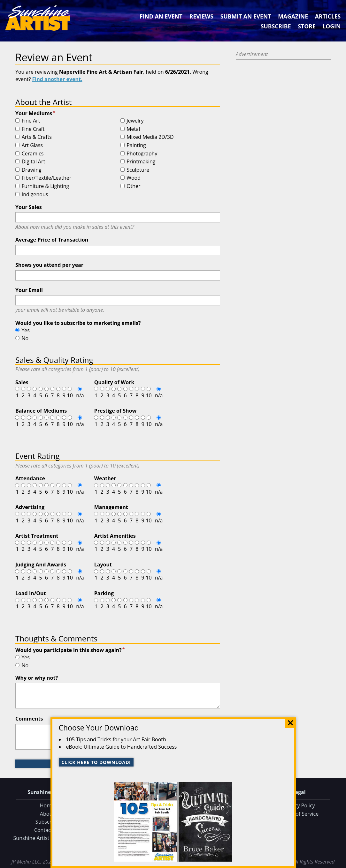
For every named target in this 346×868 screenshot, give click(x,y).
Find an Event (161, 16)
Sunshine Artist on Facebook (47, 838)
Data (338, 862)
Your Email (29, 290)
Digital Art (34, 162)
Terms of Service (299, 814)
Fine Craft (33, 129)
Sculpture (138, 170)
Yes (26, 330)
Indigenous (35, 195)
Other (133, 186)
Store (307, 26)
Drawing (32, 170)
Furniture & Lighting (46, 186)
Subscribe (276, 26)
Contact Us (47, 830)
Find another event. (57, 79)
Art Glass (32, 146)
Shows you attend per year (49, 265)
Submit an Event (246, 16)
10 (70, 395)
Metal (133, 129)
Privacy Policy (299, 805)
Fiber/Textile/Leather (47, 178)
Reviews (201, 16)
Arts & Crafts (37, 137)
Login (331, 26)
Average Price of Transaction (52, 240)
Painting (136, 146)
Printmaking (141, 162)
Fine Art (31, 121)
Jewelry (135, 121)
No (25, 338)
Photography (142, 154)
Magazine (293, 16)
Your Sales (29, 207)
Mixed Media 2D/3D (150, 137)
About (47, 814)
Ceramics (33, 154)
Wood (134, 178)
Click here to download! (96, 762)
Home (47, 805)
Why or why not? (37, 678)
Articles (328, 16)
